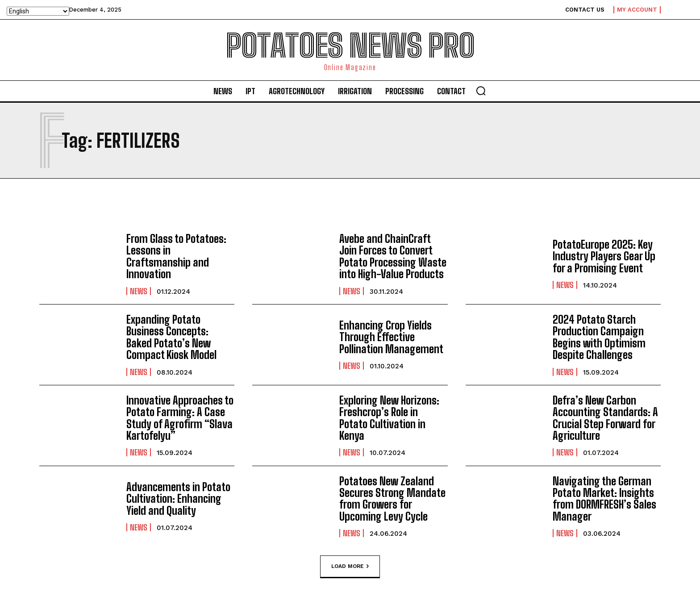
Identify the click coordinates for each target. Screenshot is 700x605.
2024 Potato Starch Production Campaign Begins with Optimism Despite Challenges (599, 337)
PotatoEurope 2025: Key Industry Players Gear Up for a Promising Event (604, 256)
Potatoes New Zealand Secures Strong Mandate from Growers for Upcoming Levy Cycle (392, 499)
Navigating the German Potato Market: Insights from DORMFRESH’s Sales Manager (604, 499)
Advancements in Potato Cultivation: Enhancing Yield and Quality (178, 499)
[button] (481, 91)
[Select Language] (38, 11)
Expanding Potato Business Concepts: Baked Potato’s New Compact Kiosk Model (171, 337)
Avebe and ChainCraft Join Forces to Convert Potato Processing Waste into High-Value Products (393, 256)
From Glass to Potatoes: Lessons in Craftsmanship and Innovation (176, 256)
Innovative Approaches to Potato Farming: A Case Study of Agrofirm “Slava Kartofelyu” (180, 418)
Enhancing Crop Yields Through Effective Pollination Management (391, 337)
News (139, 291)
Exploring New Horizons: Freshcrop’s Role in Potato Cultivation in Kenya (389, 418)
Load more (350, 566)
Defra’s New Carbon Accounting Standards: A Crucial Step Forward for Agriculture (605, 418)
